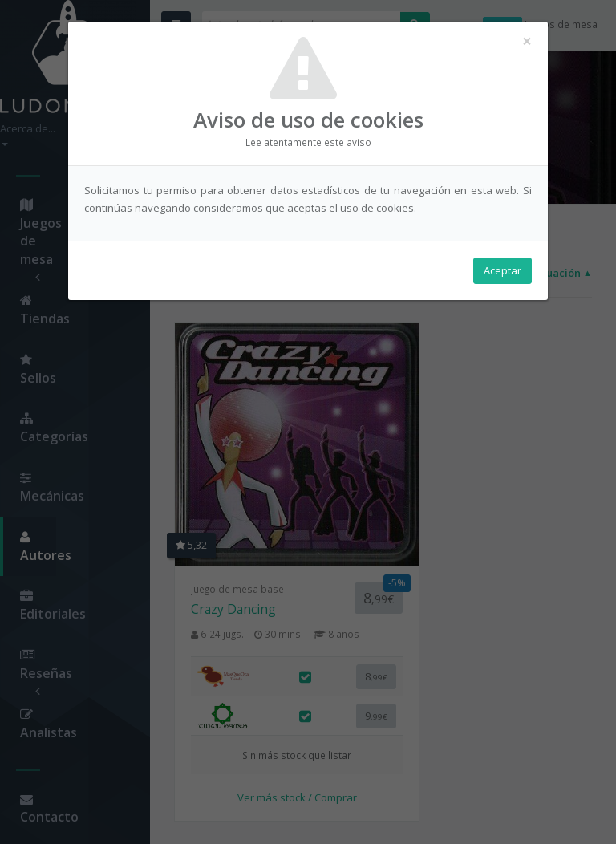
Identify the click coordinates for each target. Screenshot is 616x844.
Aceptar (503, 274)
